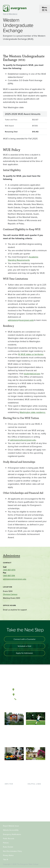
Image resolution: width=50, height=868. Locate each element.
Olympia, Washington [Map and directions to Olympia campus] (25, 689)
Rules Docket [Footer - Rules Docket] (8, 847)
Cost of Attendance (10, 14)
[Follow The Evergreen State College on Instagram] (27, 707)
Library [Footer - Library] (30, 788)
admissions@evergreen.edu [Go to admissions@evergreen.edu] (21, 320)
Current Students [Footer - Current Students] (12, 788)
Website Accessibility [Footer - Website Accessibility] (11, 830)
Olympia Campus (10, 594)
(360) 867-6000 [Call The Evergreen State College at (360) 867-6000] (25, 699)
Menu (44, 7)
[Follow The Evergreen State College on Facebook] (17, 707)
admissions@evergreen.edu (15, 579)
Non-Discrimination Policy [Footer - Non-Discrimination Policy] (12, 851)
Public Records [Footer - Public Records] (9, 839)
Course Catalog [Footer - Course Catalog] (34, 799)
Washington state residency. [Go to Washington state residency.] (33, 412)
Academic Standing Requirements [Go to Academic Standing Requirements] (23, 259)
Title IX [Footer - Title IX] (6, 860)
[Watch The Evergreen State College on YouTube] (22, 707)
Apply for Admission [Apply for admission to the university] (24, 653)
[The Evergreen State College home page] (25, 678)
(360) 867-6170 (9, 570)
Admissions (12, 556)
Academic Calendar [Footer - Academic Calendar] (36, 803)
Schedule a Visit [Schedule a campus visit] (24, 646)
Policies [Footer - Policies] (6, 843)
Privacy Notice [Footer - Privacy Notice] (8, 855)
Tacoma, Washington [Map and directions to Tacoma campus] (25, 694)
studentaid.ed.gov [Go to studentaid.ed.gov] (32, 374)
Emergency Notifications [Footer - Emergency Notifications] (12, 834)
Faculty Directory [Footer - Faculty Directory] (35, 791)
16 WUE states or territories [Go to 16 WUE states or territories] (31, 354)
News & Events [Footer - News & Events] (34, 807)
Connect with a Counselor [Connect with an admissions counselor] (25, 639)
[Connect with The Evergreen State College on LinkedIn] (32, 707)
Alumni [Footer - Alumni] (8, 815)
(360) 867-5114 (9, 576)
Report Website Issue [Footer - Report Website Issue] (11, 826)
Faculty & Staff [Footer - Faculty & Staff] (11, 807)
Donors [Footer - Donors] (8, 811)
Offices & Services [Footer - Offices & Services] (35, 795)
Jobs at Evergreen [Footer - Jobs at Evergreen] (35, 811)
